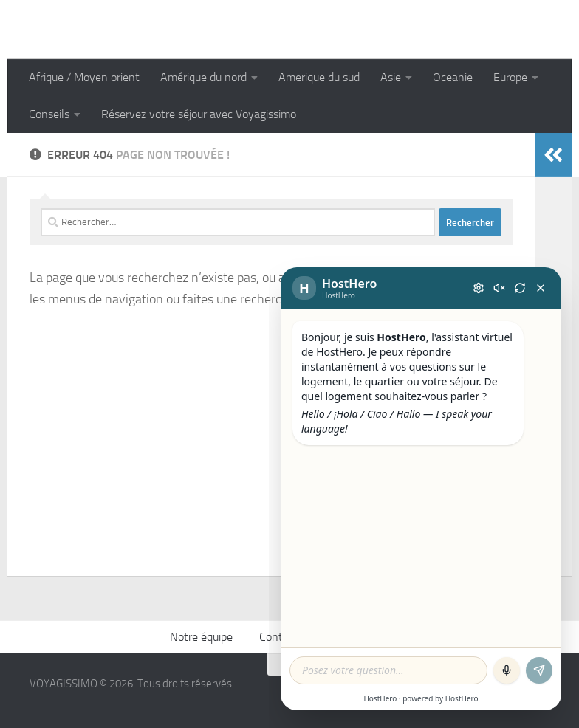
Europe (510, 77)
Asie (391, 77)
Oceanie (453, 77)
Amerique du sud (319, 77)
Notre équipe (201, 637)
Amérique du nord (203, 77)
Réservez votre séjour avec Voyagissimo (199, 114)
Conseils (49, 114)
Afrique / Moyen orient (84, 77)
